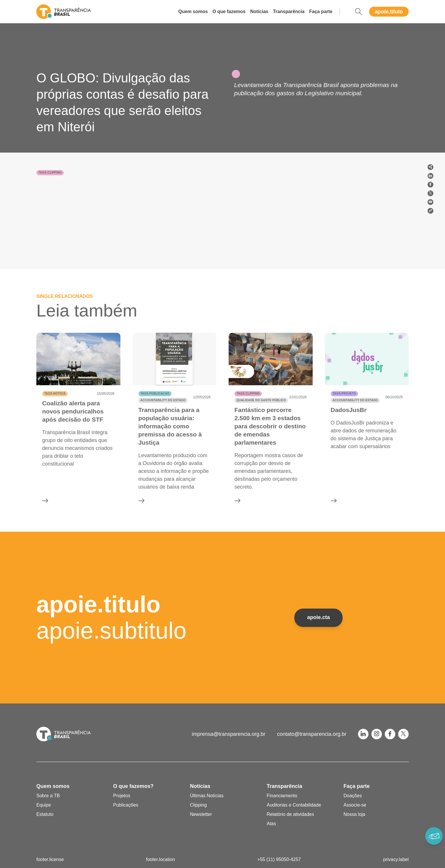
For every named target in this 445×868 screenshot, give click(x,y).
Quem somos (193, 12)
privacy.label (396, 859)
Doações (353, 796)
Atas (271, 824)
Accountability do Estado (163, 400)
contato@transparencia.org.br (312, 734)
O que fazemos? (133, 786)
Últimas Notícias (207, 796)
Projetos (122, 796)
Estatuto (45, 814)
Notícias (259, 12)
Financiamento (282, 796)
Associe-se (355, 805)
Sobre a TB (48, 796)
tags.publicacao (155, 394)
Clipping (198, 805)
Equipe (44, 805)
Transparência (289, 12)
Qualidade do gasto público (261, 400)
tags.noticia (55, 394)
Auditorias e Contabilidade (294, 805)
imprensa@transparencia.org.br (228, 734)
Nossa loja (354, 814)
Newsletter (201, 814)
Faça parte (321, 12)
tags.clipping (50, 173)
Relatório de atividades (290, 814)
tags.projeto (344, 394)
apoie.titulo (389, 12)
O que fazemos (229, 12)
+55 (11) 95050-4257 (279, 859)
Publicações (126, 805)
